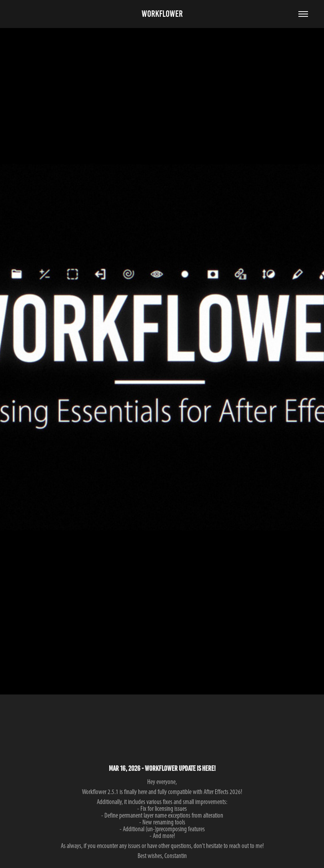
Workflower (162, 14)
